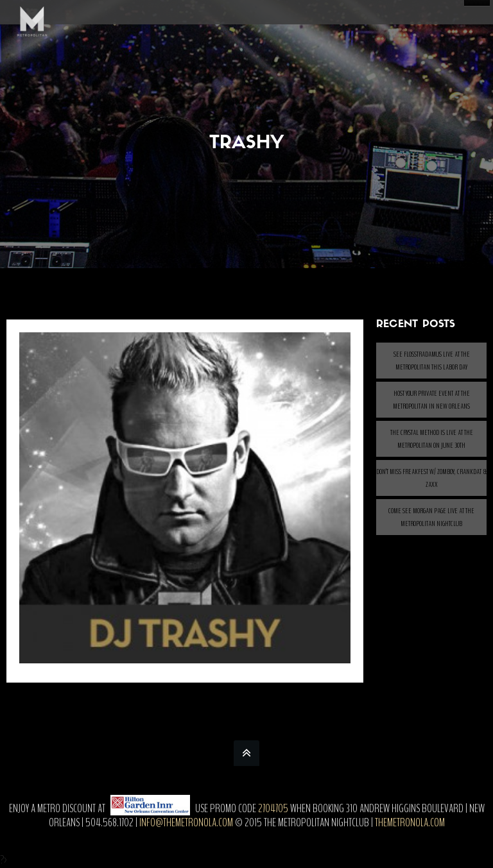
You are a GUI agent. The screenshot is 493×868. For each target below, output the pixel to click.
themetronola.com (410, 822)
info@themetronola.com (186, 822)
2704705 (273, 808)
